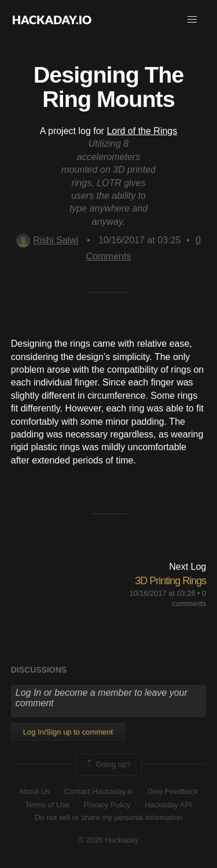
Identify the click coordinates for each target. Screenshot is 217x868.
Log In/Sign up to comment (68, 732)
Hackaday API (168, 805)
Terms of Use (47, 805)
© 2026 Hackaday (109, 840)
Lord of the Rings (142, 131)
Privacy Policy (107, 805)
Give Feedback (172, 791)
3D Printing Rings (170, 581)
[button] (192, 20)
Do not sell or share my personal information (108, 817)
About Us (34, 791)
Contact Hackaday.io (99, 791)
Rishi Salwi (47, 240)
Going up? (108, 765)
